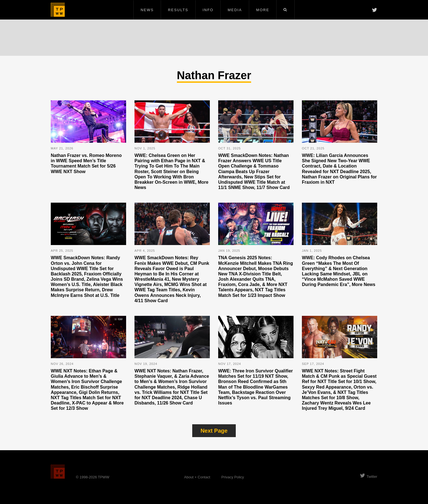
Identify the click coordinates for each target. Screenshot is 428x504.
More (263, 10)
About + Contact (197, 477)
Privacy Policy (233, 477)
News (147, 10)
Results (178, 10)
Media (235, 10)
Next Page (214, 431)
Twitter (369, 477)
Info (208, 10)
